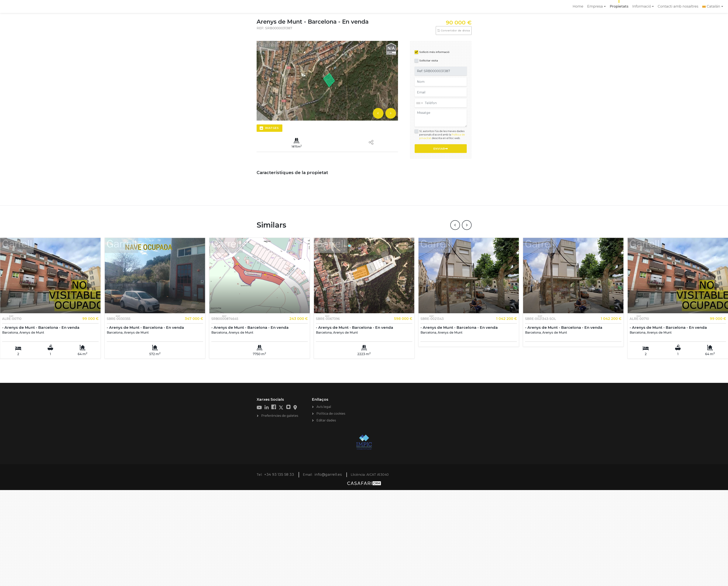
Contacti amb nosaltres (678, 6)
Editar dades (326, 420)
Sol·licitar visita (429, 60)
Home (579, 8)
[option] (327, 81)
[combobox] (441, 103)
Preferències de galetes (280, 416)
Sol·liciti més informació (434, 52)
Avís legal (324, 407)
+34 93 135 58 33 (279, 475)
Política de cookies (331, 414)
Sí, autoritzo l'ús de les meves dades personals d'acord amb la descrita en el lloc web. (442, 135)
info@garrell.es (328, 475)
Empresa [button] (595, 6)
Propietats (619, 6)
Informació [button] (642, 6)
